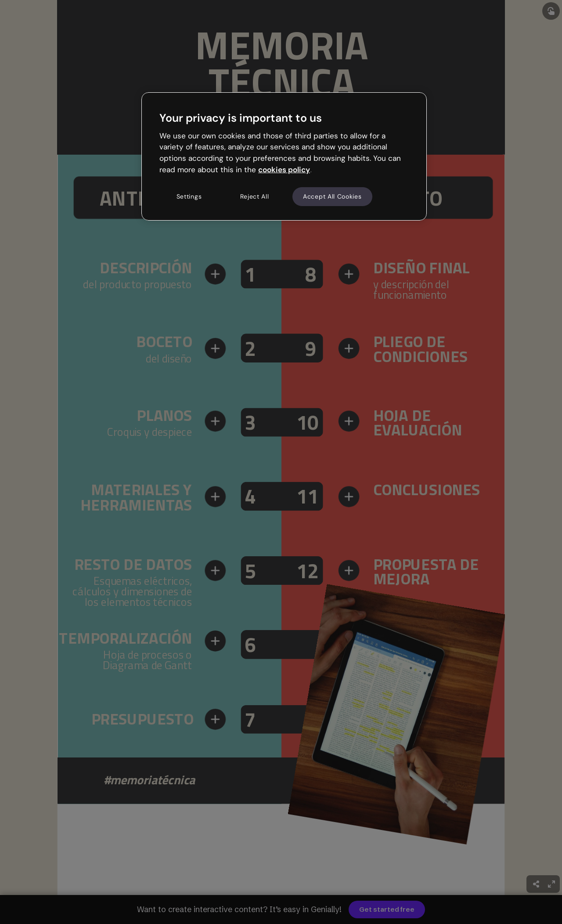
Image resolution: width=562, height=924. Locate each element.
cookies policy (284, 170)
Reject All (255, 196)
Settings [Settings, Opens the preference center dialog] (189, 196)
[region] (284, 156)
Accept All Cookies (332, 196)
